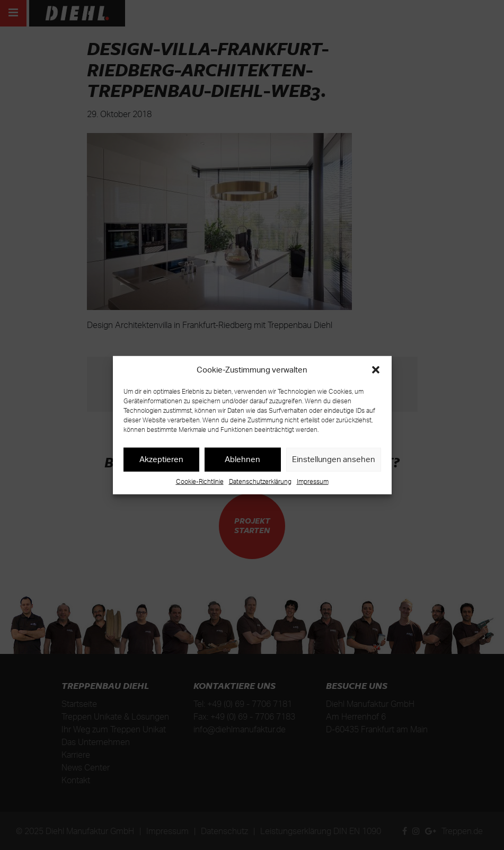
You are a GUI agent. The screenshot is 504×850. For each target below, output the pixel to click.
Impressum (313, 481)
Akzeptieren (161, 459)
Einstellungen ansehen (334, 459)
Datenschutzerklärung (260, 481)
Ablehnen (242, 459)
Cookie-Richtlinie (200, 481)
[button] (376, 370)
